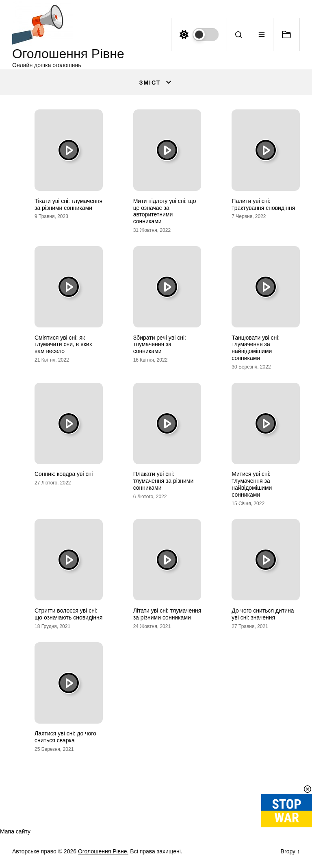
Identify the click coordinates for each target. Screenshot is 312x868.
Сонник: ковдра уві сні (64, 474)
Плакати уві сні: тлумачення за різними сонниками (164, 481)
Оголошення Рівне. (103, 851)
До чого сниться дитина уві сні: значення (263, 614)
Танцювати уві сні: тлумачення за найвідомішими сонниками (256, 348)
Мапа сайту (15, 831)
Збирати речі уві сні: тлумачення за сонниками (160, 345)
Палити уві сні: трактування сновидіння (263, 204)
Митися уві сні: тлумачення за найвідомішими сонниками (252, 484)
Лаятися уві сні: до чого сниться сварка (65, 737)
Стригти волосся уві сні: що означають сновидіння (68, 614)
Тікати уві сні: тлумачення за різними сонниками (68, 204)
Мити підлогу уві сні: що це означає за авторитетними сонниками (165, 211)
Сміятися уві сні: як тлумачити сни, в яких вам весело (63, 345)
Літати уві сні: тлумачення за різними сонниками (167, 614)
